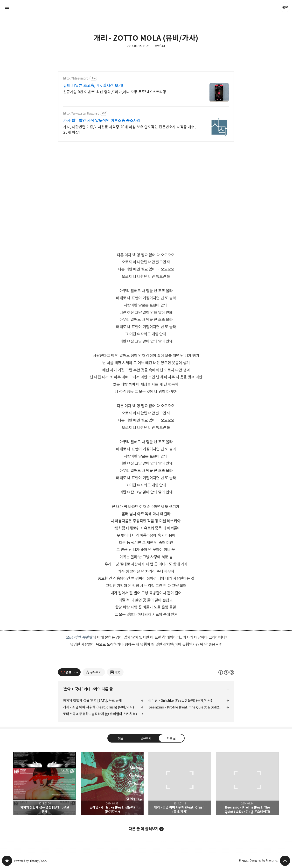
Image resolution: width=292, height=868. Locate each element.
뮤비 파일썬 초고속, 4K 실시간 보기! (93, 86)
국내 (78, 689)
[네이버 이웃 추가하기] (115, 672)
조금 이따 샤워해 (79, 637)
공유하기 (146, 738)
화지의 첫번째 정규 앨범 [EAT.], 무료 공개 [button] (45, 784)
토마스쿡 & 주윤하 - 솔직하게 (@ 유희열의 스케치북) (100, 714)
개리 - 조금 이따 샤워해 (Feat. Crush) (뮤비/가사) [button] (180, 784)
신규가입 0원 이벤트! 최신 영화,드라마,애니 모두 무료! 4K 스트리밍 (115, 92)
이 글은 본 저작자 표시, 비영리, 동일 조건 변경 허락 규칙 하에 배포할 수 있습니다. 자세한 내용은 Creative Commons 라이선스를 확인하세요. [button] (226, 672)
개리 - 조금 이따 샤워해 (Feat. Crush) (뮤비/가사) (98, 707)
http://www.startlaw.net (81, 113)
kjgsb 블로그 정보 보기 (285, 7)
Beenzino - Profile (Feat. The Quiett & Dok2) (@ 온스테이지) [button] (247, 784)
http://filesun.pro (76, 78)
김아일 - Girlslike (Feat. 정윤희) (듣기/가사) (180, 700)
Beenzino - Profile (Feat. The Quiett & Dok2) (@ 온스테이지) (189, 707)
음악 (67, 689)
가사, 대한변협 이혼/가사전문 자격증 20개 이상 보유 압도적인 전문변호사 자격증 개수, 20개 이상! (129, 130)
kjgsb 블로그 (7, 861)
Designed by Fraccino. (264, 860)
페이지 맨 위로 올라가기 (285, 861)
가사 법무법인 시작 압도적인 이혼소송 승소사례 (102, 121)
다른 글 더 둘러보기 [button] (144, 829)
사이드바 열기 (7, 7)
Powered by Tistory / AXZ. (30, 861)
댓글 (121, 738)
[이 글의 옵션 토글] (77, 672)
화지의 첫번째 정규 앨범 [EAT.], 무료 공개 (92, 700)
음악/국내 (160, 46)
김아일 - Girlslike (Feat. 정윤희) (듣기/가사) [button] (112, 784)
